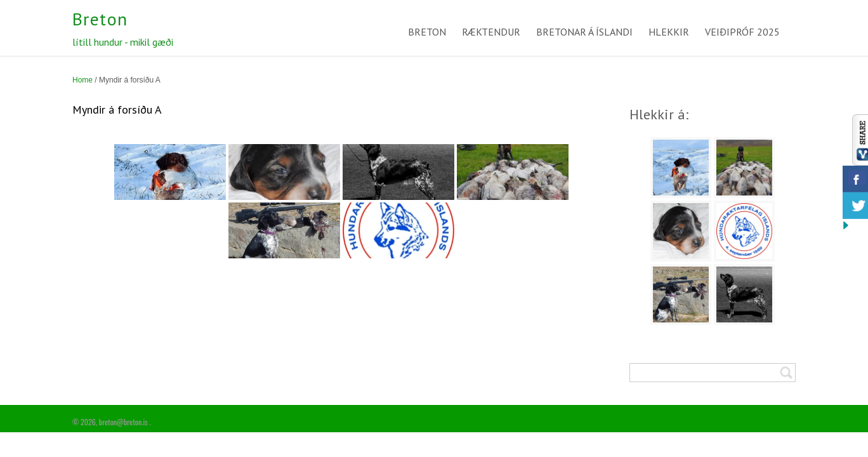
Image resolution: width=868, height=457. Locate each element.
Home (82, 80)
